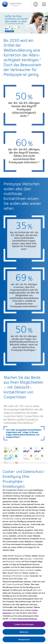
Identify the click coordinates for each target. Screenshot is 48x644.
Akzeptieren (24, 641)
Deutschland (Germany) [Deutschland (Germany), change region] (36, 4)
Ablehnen (24, 633)
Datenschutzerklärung (27, 620)
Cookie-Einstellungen (24, 625)
